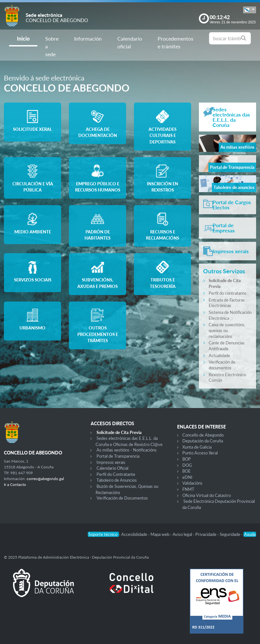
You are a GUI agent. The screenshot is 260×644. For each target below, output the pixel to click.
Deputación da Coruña (203, 441)
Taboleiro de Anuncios (117, 480)
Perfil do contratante (227, 293)
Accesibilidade (135, 534)
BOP (187, 459)
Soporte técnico (103, 534)
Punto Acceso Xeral (200, 453)
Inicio (23, 38)
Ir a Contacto (15, 484)
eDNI (187, 477)
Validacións (192, 483)
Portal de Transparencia (118, 456)
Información (88, 38)
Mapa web (160, 534)
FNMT (188, 489)
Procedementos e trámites (175, 42)
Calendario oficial (130, 42)
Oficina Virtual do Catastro (207, 495)
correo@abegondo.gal (45, 479)
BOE (187, 471)
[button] (250, 10)
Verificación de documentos (222, 365)
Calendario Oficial (112, 468)
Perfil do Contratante (116, 474)
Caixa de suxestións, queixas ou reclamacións (227, 330)
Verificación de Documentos (122, 498)
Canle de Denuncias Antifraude (227, 346)
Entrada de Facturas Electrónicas (227, 303)
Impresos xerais (111, 462)
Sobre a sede (52, 46)
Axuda (250, 534)
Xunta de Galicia (197, 447)
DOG (187, 465)
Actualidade (219, 355)
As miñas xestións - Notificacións (127, 450)
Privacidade (206, 534)
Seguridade (230, 534)
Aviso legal (183, 534)
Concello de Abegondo (203, 435)
